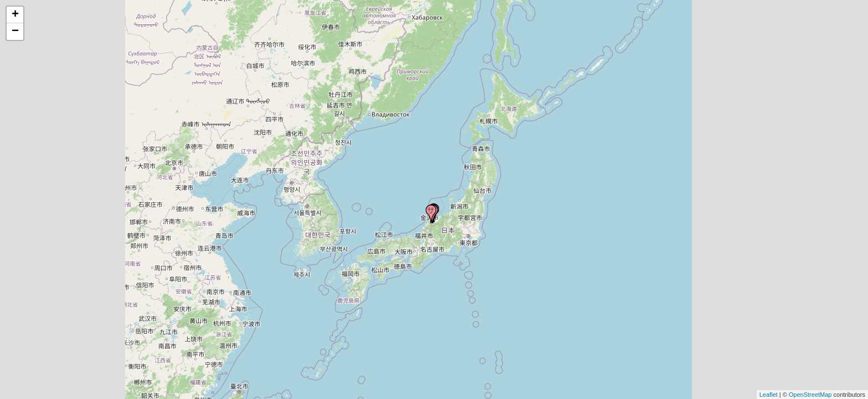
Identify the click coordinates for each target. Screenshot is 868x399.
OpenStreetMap (810, 395)
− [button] (15, 32)
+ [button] (15, 15)
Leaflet (769, 395)
